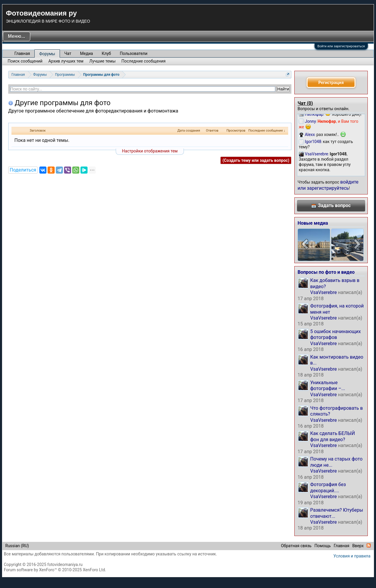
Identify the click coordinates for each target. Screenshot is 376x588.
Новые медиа (313, 223)
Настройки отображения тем (150, 151)
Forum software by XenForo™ (55, 570)
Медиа (87, 53)
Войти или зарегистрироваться (341, 46)
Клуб (106, 53)
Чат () (305, 103)
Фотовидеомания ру (41, 13)
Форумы (47, 54)
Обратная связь (296, 546)
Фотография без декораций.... (328, 487)
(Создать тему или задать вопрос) (256, 160)
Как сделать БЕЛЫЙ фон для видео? (333, 436)
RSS (369, 545)
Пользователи (134, 53)
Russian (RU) (17, 546)
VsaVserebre (324, 292)
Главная (22, 53)
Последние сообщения (144, 61)
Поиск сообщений (25, 61)
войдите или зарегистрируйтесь (328, 185)
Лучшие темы (102, 61)
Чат (68, 53)
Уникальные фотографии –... (328, 385)
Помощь (323, 546)
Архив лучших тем (66, 61)
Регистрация (331, 82)
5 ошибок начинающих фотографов (335, 334)
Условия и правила (352, 556)
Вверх (358, 546)
